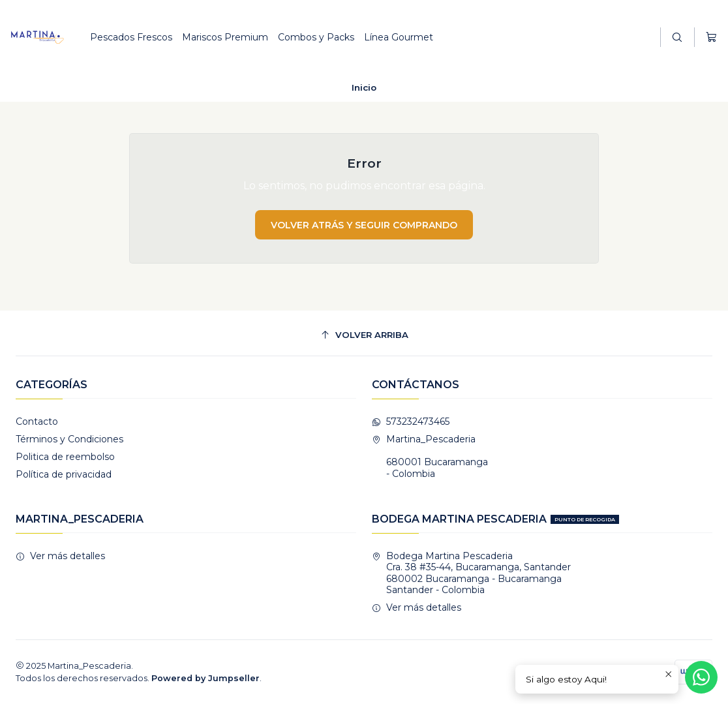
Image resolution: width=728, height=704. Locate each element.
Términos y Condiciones (69, 439)
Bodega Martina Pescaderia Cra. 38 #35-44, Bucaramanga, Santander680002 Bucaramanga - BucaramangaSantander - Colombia (471, 573)
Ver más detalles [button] (60, 556)
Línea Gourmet (399, 37)
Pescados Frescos (131, 37)
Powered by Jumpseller (205, 678)
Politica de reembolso (65, 457)
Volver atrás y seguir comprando (364, 225)
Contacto (37, 421)
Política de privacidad (64, 474)
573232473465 (411, 421)
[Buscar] (677, 37)
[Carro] (711, 37)
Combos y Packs (316, 37)
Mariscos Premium (225, 37)
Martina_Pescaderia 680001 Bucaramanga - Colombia (430, 456)
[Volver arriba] (364, 335)
